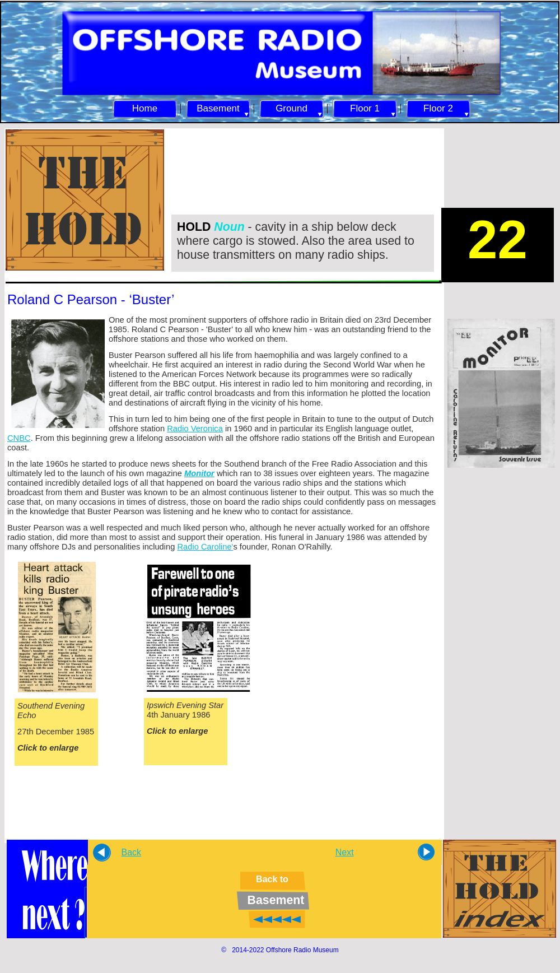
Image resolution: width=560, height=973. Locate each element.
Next (345, 852)
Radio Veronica (195, 429)
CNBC (19, 438)
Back (131, 852)
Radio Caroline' (205, 547)
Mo (190, 473)
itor (208, 473)
